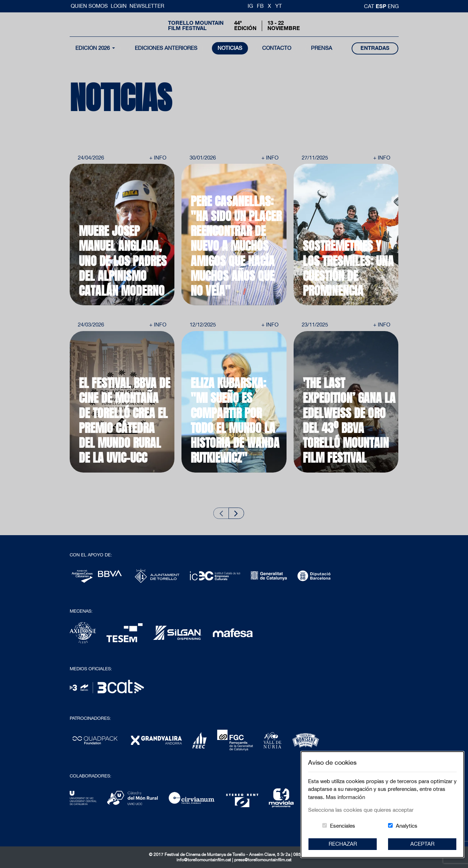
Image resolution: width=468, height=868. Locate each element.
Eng (393, 6)
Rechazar (343, 844)
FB (260, 6)
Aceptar (422, 844)
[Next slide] (236, 513)
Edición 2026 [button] (93, 48)
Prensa (322, 48)
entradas (375, 48)
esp (382, 6)
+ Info (158, 158)
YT (279, 6)
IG (250, 6)
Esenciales (343, 826)
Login (119, 6)
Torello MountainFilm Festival (196, 25)
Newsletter (147, 6)
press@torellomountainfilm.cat (263, 860)
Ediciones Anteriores (166, 48)
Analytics (407, 826)
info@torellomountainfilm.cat (204, 860)
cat (370, 6)
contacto (277, 48)
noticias (230, 48)
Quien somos (90, 6)
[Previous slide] (221, 513)
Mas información (345, 797)
